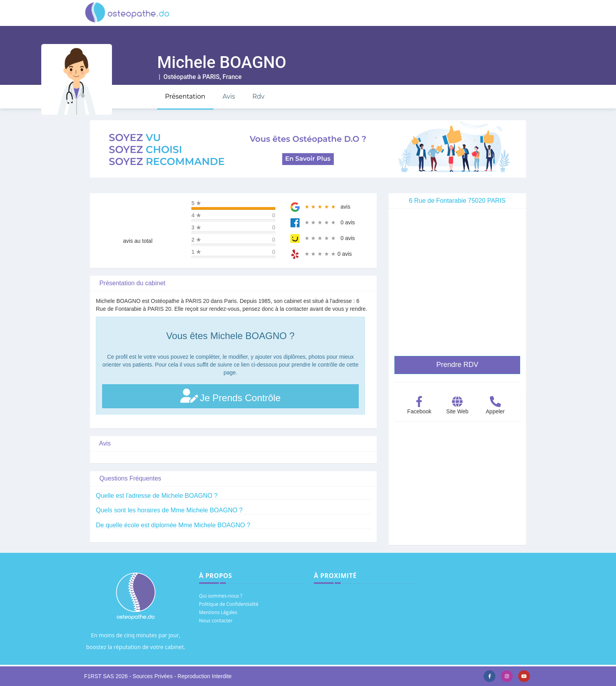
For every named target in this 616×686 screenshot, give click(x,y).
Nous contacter (216, 621)
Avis (229, 96)
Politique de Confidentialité (229, 604)
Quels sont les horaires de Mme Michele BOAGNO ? (169, 510)
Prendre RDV (457, 365)
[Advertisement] (457, 490)
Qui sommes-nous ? (221, 596)
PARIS (211, 77)
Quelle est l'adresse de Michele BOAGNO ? (157, 496)
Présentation (185, 96)
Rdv (258, 96)
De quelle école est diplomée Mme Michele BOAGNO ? (173, 525)
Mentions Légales (218, 612)
